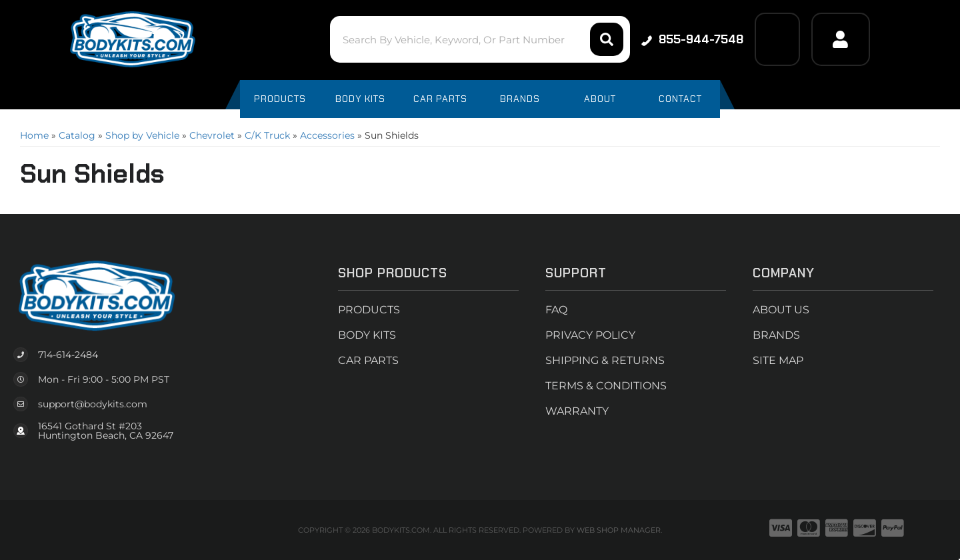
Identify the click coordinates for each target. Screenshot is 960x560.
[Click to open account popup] (841, 39)
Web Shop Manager (619, 530)
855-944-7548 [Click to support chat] (692, 39)
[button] (480, 39)
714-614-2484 (68, 355)
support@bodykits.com (93, 404)
